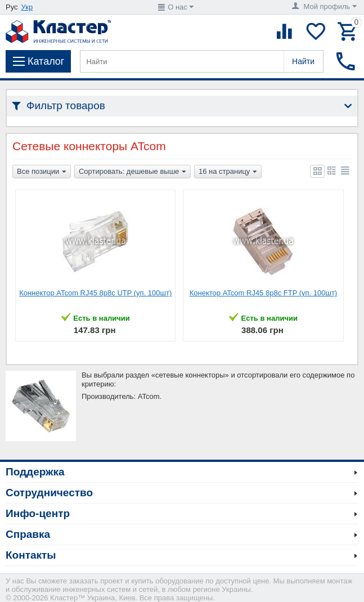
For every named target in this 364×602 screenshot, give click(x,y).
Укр (27, 7)
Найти (303, 61)
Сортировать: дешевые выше (132, 172)
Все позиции (42, 172)
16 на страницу (228, 172)
